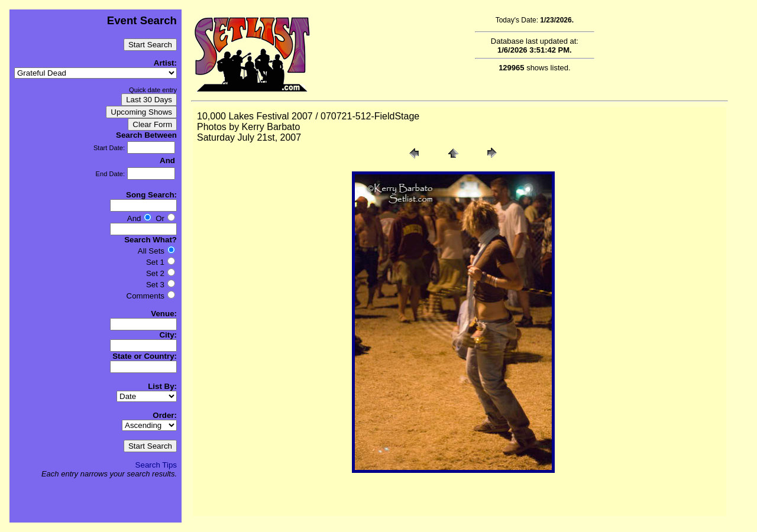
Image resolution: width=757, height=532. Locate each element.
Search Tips (156, 465)
